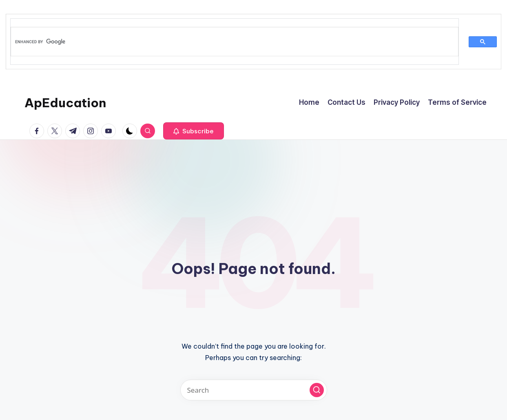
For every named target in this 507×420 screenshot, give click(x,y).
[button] (194, 131)
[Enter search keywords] (254, 390)
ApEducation (65, 103)
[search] (230, 42)
